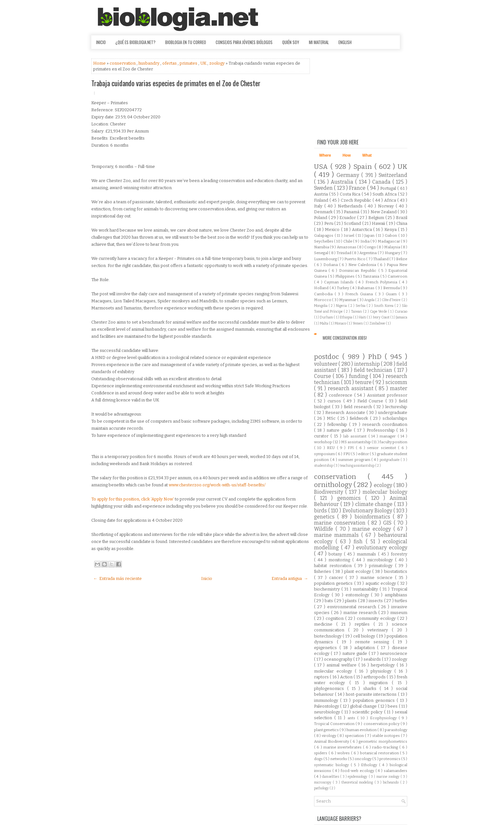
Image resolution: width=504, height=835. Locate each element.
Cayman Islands (340, 282)
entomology (358, 595)
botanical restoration (380, 753)
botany (336, 554)
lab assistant (356, 436)
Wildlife (325, 529)
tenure (364, 382)
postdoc (328, 357)
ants (352, 718)
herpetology (384, 665)
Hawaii (379, 223)
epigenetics (327, 648)
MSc (332, 418)
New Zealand (384, 212)
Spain (364, 167)
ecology (384, 485)
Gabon (392, 235)
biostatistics (396, 571)
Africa (391, 200)
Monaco (341, 323)
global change (364, 706)
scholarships (395, 418)
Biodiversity (330, 492)
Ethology (370, 765)
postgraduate (390, 460)
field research (359, 407)
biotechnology (328, 636)
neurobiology (328, 712)
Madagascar (389, 241)
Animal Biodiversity (332, 741)
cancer (337, 578)
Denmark (324, 212)
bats (329, 601)
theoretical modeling (358, 782)
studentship (324, 466)
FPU (347, 454)
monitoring (340, 560)
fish (360, 541)
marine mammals (338, 535)
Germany (349, 175)
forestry (399, 554)
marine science (378, 578)
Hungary (393, 253)
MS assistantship (356, 442)
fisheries (323, 571)
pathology (322, 788)
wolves (344, 753)
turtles (401, 601)
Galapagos (324, 235)
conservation (123, 63)
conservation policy (382, 724)
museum (399, 613)
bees (393, 706)
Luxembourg (326, 259)
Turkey (343, 288)
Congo (370, 247)
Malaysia (392, 247)
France (358, 188)
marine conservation (341, 523)
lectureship (396, 407)
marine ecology (373, 529)
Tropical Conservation (335, 724)
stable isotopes (386, 736)
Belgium (377, 218)
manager (388, 436)
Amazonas (347, 247)
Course (323, 376)
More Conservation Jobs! (345, 338)
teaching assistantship (358, 466)
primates (189, 63)
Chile (348, 241)
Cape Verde (379, 312)
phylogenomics (331, 688)
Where (325, 155)
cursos (335, 401)
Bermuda (392, 288)
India (365, 241)
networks (339, 759)
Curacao (401, 312)
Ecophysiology (384, 718)
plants (351, 601)
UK (204, 63)
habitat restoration (334, 566)
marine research (361, 613)
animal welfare (342, 665)
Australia (343, 182)
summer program (355, 460)
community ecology (377, 618)
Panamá (352, 212)
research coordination (385, 424)
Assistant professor (387, 395)
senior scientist (382, 448)
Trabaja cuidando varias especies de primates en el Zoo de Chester (176, 83)
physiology (382, 671)
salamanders (396, 771)
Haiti (363, 317)
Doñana (331, 265)
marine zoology (389, 777)
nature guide (340, 430)
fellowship (338, 424)
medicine (325, 624)
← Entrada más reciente (117, 578)
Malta (324, 323)
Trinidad (344, 253)
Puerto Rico (355, 259)
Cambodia (324, 294)
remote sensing (374, 642)
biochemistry (328, 589)
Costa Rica (351, 194)
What (367, 155)
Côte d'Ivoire (392, 300)
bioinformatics (374, 517)
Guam (392, 294)
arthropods (375, 677)
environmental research (353, 607)
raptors (322, 677)
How (347, 155)
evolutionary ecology (382, 548)
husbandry (149, 63)
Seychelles (324, 241)
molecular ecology (334, 671)
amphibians (396, 595)
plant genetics (327, 730)
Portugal (389, 188)
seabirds (373, 659)
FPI (352, 448)
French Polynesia (382, 282)
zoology (217, 63)
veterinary (380, 630)
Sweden (324, 188)
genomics (351, 498)
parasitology (396, 730)
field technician (374, 370)
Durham (327, 317)
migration (380, 683)
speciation (355, 736)
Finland (322, 200)
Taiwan (357, 312)
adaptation (366, 648)
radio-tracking (386, 747)
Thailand (381, 259)
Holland (322, 288)
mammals (367, 554)
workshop (323, 442)
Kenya (391, 229)
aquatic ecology (382, 583)
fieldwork (360, 418)
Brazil (402, 218)
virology (329, 736)
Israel (350, 235)
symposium (325, 454)
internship (368, 364)
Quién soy (291, 42)
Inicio (101, 42)
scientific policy (368, 712)
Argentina (368, 253)
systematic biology (332, 765)
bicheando (391, 782)
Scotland (353, 223)
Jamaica (402, 317)
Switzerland (393, 175)
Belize (402, 259)
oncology (363, 759)
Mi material (319, 42)
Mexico (333, 229)
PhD (376, 357)
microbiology (381, 560)
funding (359, 376)
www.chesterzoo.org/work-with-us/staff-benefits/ (217, 485)
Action (347, 677)
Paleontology (327, 706)
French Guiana (360, 294)
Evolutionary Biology (368, 511)
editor (364, 454)
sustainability (366, 589)
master (399, 388)
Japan (370, 235)
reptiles (364, 624)
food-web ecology (358, 771)
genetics (326, 517)
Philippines (345, 276)
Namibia (322, 247)
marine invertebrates (343, 747)
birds (321, 511)
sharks (371, 688)
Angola (370, 300)
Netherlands (351, 206)
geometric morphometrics (383, 741)
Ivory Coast (382, 317)
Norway (387, 206)
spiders (321, 753)
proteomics (390, 759)
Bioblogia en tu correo (186, 42)
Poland (321, 218)
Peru (329, 223)
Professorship (382, 430)
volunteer (326, 364)
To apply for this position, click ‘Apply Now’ (133, 499)
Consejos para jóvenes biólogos (244, 42)
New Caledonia (363, 265)
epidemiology (358, 777)
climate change (375, 504)
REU (332, 448)
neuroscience (394, 653)
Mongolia (321, 306)
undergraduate (393, 413)
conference (342, 395)
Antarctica (363, 229)
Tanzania (372, 276)
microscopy (323, 782)
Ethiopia (346, 317)
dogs (319, 759)
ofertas (170, 63)
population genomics (375, 700)
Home (100, 63)
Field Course (371, 401)
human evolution (362, 730)
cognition (335, 618)
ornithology (334, 485)
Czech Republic (357, 200)
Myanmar (348, 300)
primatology (382, 566)
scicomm (396, 382)
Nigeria (342, 306)
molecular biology (385, 492)
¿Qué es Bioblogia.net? (135, 42)
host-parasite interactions (372, 694)
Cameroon (397, 276)
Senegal (321, 253)
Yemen (358, 323)
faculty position (393, 442)
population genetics (334, 583)
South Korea (384, 306)
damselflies (331, 777)
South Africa (385, 194)
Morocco (323, 300)
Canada (382, 182)
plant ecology (358, 571)
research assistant (352, 388)
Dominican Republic (359, 271)
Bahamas (366, 288)
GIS (388, 523)
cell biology (365, 636)
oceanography (339, 659)
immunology (327, 700)
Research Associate (346, 413)
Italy (319, 206)
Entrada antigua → (290, 578)
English (345, 42)
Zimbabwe (378, 323)
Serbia (361, 306)
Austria (322, 194)
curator (322, 436)
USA (322, 167)
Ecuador (348, 218)
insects (376, 601)
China (402, 223)
